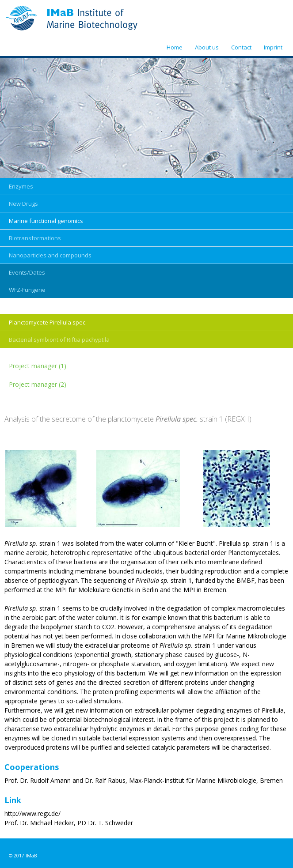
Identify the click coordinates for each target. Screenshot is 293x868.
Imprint (273, 47)
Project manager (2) (38, 384)
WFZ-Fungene (27, 290)
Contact (241, 47)
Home (175, 47)
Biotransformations (35, 238)
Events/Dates (27, 272)
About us (207, 47)
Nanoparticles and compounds (50, 255)
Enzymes (21, 186)
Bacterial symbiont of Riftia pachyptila (59, 340)
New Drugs (23, 204)
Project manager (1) (38, 366)
